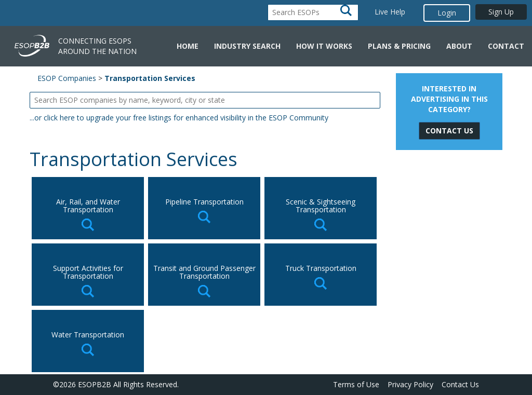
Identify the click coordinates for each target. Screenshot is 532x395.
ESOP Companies (67, 78)
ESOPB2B (95, 384)
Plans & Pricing (399, 46)
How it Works (324, 46)
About (459, 46)
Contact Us (460, 384)
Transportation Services (150, 78)
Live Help (390, 12)
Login (447, 13)
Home (188, 46)
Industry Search (247, 46)
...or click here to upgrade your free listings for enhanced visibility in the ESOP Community (179, 118)
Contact (506, 46)
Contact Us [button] (449, 131)
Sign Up (501, 12)
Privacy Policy (410, 384)
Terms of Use (356, 384)
